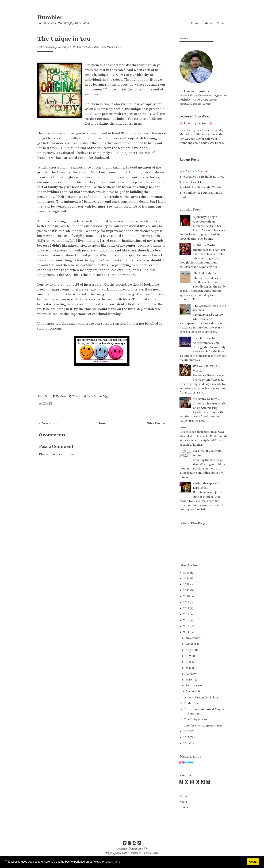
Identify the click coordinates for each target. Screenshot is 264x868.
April (190, 674)
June (189, 662)
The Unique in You (66, 39)
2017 (186, 614)
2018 (186, 608)
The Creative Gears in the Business (202, 177)
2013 (186, 732)
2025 (187, 573)
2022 (187, 590)
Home (195, 23)
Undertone (191, 703)
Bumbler (51, 17)
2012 (186, 737)
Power (184, 427)
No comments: (114, 47)
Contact (222, 23)
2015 (186, 626)
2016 (186, 620)
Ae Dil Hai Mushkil (205, 245)
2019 (186, 602)
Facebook (60, 396)
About (208, 23)
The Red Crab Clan (192, 182)
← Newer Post (49, 423)
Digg (104, 396)
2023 (187, 584)
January (191, 691)
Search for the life (205, 338)
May (189, 668)
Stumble (90, 396)
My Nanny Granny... (206, 399)
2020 (187, 596)
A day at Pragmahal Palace (201, 698)
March (190, 680)
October (191, 644)
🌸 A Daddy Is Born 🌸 (196, 123)
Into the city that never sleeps (203, 726)
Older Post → (155, 423)
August (190, 650)
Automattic (122, 853)
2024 (187, 579)
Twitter (75, 396)
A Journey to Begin (205, 217)
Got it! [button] (253, 862)
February (192, 686)
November (193, 638)
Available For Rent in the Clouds (200, 187)
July (189, 656)
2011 (186, 743)
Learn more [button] (113, 862)
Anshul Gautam (151, 853)
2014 (186, 632)
